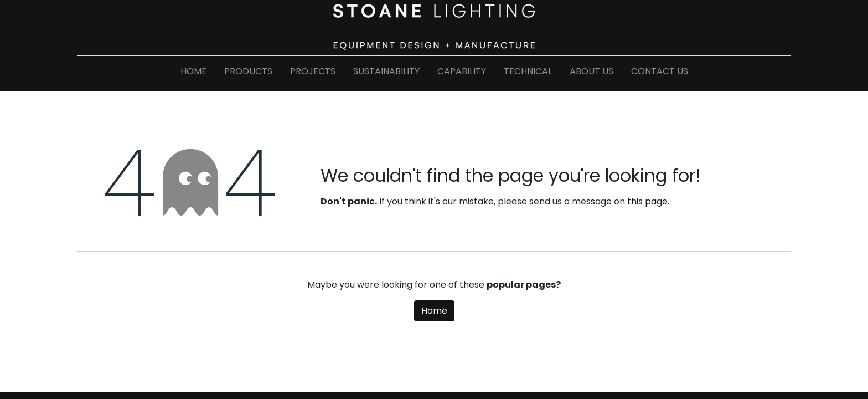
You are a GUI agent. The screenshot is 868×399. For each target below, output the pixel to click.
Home (434, 311)
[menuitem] (193, 74)
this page (647, 201)
